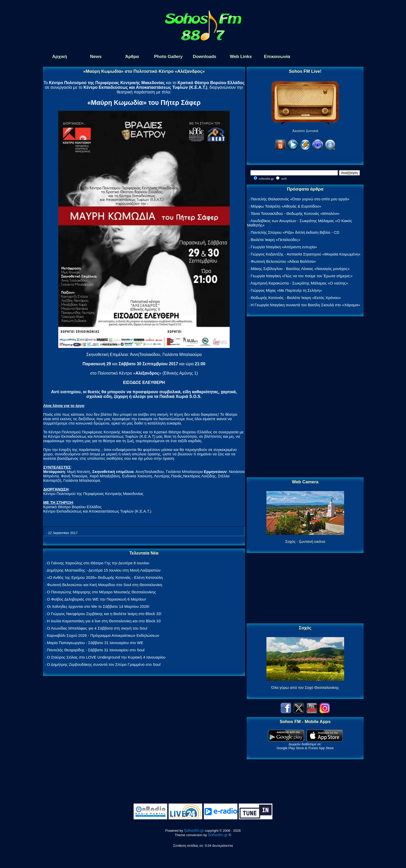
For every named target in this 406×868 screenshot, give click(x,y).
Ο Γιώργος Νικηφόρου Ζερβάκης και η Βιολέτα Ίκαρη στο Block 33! (104, 614)
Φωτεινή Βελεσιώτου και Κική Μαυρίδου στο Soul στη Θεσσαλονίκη (104, 585)
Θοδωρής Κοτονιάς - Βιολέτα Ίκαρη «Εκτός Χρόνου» (296, 298)
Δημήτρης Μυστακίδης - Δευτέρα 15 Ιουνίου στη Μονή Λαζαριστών (104, 570)
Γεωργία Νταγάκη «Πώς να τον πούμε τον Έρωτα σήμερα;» (302, 276)
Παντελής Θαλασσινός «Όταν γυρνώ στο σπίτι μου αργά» (300, 199)
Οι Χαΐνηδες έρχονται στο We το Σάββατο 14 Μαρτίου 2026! (98, 606)
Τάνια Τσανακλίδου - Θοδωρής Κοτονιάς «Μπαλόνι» (295, 213)
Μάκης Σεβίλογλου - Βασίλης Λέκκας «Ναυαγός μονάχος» (300, 269)
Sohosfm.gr (194, 830)
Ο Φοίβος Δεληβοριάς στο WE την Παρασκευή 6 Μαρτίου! (96, 599)
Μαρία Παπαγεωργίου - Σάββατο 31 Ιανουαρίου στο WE (95, 643)
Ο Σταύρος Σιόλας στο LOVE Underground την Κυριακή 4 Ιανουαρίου (106, 657)
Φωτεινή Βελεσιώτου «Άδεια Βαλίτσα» (283, 261)
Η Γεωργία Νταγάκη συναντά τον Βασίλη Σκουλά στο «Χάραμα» (305, 305)
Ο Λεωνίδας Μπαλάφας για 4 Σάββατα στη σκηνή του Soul (97, 628)
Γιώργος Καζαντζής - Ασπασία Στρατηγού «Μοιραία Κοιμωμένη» (306, 254)
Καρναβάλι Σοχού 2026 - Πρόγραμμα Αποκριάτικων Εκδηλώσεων (103, 635)
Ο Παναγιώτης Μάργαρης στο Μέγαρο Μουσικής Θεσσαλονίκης (101, 592)
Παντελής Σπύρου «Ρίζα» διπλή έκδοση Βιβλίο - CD (295, 232)
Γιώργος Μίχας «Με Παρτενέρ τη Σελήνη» (286, 290)
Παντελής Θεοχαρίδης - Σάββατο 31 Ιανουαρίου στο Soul (96, 650)
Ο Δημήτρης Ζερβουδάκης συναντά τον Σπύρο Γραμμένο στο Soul (104, 664)
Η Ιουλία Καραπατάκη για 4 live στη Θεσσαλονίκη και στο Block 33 (104, 621)
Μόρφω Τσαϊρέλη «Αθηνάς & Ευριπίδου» (286, 206)
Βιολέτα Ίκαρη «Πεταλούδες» (275, 240)
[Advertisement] (305, 397)
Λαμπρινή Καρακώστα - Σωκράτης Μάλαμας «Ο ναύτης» (299, 283)
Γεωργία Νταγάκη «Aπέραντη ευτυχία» (284, 247)
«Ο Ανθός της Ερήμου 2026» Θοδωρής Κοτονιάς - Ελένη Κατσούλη (105, 577)
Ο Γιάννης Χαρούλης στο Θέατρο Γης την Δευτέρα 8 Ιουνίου (98, 563)
